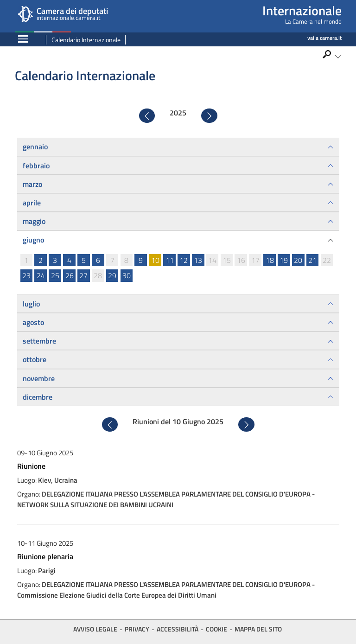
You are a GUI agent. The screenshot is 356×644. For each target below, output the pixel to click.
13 (198, 260)
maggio (34, 221)
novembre (39, 378)
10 (155, 260)
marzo (32, 184)
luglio (31, 304)
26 (70, 275)
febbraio (36, 166)
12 (184, 260)
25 (55, 275)
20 (298, 260)
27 (83, 275)
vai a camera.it (324, 38)
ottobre (35, 359)
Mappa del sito (258, 629)
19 (284, 260)
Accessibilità (178, 629)
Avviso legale (95, 629)
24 (41, 275)
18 (270, 260)
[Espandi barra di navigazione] (23, 40)
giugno (33, 240)
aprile (32, 203)
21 (312, 260)
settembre (39, 341)
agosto (33, 322)
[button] (332, 56)
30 (127, 275)
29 (112, 275)
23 (26, 275)
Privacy (137, 629)
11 (170, 260)
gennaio (35, 147)
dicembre (38, 397)
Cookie (216, 629)
